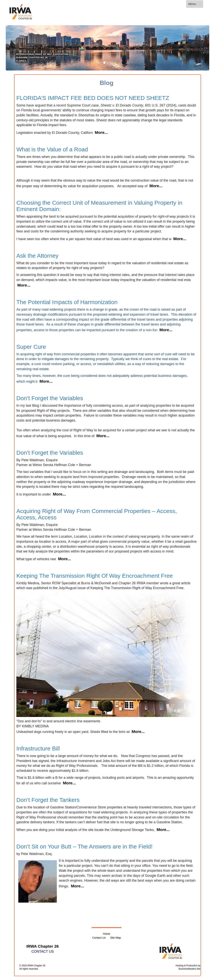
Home (106, 934)
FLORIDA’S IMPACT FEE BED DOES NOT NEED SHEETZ (93, 98)
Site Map (115, 938)
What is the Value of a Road (52, 149)
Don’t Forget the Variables (50, 398)
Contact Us (99, 938)
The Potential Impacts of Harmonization (67, 302)
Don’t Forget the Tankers (48, 800)
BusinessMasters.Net (189, 969)
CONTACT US (42, 951)
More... (101, 132)
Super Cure (31, 347)
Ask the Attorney (37, 256)
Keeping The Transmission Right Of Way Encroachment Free (95, 576)
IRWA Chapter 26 (36, 966)
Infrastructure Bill (38, 748)
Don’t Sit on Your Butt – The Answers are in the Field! (84, 846)
